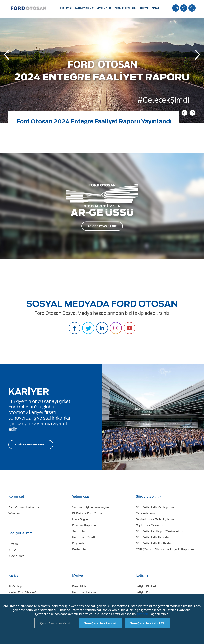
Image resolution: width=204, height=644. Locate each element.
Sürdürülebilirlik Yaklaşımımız (156, 507)
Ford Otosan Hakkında (24, 507)
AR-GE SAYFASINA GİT (102, 226)
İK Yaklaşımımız (19, 586)
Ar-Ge (12, 550)
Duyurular (79, 543)
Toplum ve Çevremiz (150, 525)
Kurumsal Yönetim (85, 537)
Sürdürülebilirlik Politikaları (154, 543)
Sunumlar (79, 531)
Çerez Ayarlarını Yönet (55, 623)
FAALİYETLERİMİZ (84, 8)
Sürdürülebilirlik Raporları (153, 537)
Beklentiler (79, 549)
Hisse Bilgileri (81, 519)
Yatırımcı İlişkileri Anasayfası (91, 507)
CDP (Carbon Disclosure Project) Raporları (165, 549)
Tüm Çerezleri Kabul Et (147, 623)
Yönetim (14, 513)
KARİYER (144, 8)
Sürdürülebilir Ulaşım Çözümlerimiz (160, 531)
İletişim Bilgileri (146, 586)
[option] (102, 74)
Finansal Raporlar (84, 525)
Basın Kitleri (80, 586)
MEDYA (156, 8)
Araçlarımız (16, 556)
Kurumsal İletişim (84, 592)
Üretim (13, 544)
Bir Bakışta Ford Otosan (88, 513)
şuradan (142, 614)
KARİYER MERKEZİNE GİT (31, 445)
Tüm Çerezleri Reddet (100, 623)
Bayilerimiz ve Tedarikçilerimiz (156, 519)
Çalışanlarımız (145, 513)
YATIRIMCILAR (104, 8)
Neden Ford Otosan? (23, 592)
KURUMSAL (66, 8)
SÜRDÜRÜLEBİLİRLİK (126, 8)
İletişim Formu (146, 592)
